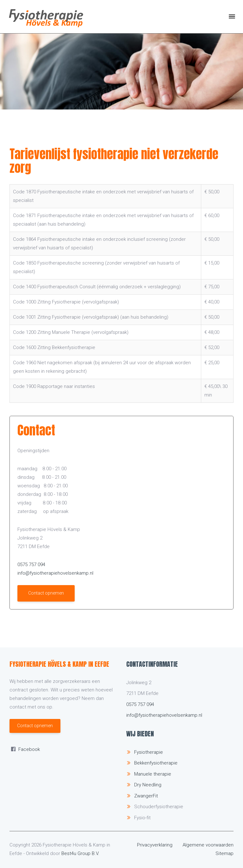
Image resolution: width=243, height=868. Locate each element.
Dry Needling (148, 785)
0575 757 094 (31, 565)
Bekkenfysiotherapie (156, 763)
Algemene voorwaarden (208, 845)
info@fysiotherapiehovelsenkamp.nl (55, 573)
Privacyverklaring (155, 845)
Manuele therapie (153, 774)
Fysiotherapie (149, 752)
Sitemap (224, 853)
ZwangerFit (146, 796)
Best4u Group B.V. (80, 853)
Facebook (29, 749)
